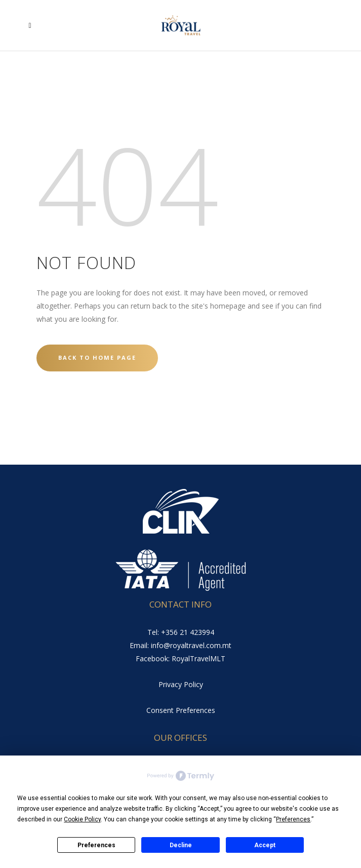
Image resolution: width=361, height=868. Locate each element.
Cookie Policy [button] (82, 819)
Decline (181, 845)
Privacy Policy (181, 684)
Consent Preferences (181, 710)
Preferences (96, 845)
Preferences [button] (293, 819)
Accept (265, 845)
